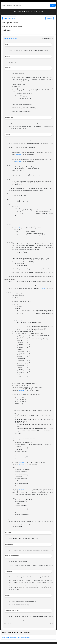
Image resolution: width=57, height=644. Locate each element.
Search (53, 5)
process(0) (18, 162)
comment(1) (23, 391)
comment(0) (18, 155)
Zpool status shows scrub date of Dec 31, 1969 (16, 637)
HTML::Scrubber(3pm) (11, 39)
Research (49, 18)
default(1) (18, 228)
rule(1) (42, 289)
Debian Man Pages (9, 18)
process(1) (23, 489)
